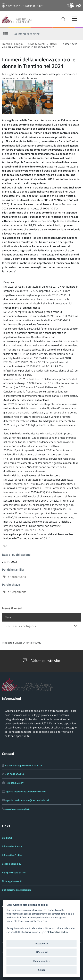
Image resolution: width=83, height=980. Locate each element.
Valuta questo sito (42, 661)
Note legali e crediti (12, 881)
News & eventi (36, 44)
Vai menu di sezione (27, 34)
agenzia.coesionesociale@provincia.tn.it (26, 791)
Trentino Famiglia (12, 44)
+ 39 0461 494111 (15, 783)
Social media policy (12, 864)
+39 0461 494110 (14, 774)
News (53, 44)
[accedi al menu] (74, 19)
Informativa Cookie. (58, 932)
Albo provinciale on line (14, 872)
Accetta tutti (42, 943)
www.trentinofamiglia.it (17, 809)
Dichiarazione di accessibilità (16, 890)
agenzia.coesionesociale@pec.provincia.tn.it (28, 800)
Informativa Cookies (12, 855)
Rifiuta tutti (42, 952)
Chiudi (41, 970)
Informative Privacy (12, 846)
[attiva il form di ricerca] (63, 19)
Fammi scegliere (42, 961)
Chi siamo (7, 838)
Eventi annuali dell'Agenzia (43, 626)
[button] (75, 626)
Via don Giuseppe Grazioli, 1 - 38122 (24, 765)
